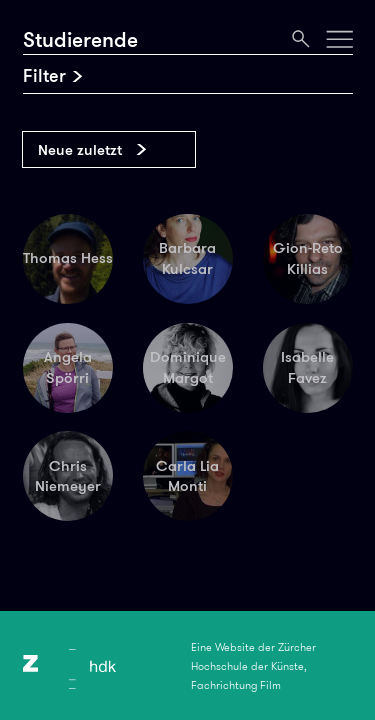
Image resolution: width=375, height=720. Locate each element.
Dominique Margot (188, 367)
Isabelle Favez (307, 367)
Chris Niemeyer (68, 476)
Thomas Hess (68, 258)
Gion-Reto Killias (308, 258)
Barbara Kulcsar (187, 258)
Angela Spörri (68, 367)
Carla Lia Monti (187, 476)
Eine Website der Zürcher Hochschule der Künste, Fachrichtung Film (253, 666)
